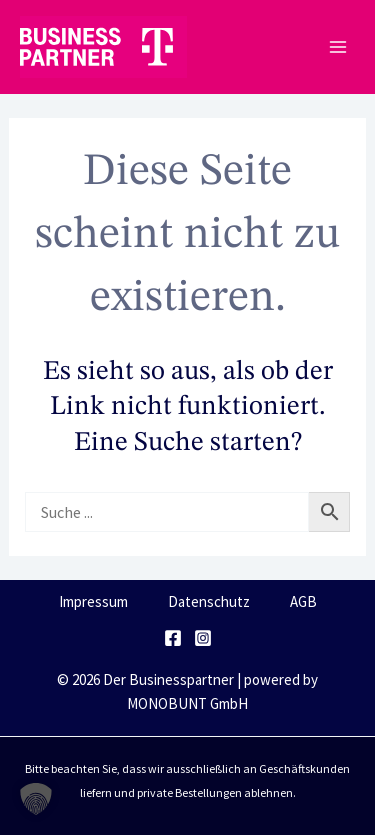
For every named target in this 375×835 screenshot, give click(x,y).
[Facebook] (173, 638)
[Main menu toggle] (337, 47)
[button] (36, 799)
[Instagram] (203, 638)
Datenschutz (209, 601)
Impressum (93, 601)
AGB (303, 601)
